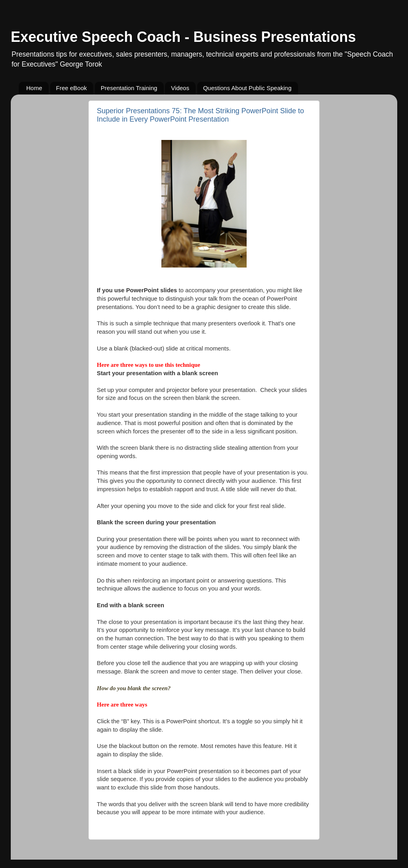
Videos (180, 88)
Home (34, 88)
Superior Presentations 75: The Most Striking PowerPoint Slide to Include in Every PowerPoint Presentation (200, 115)
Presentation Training (129, 88)
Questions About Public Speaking (247, 88)
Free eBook (72, 88)
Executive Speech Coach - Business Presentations (183, 37)
